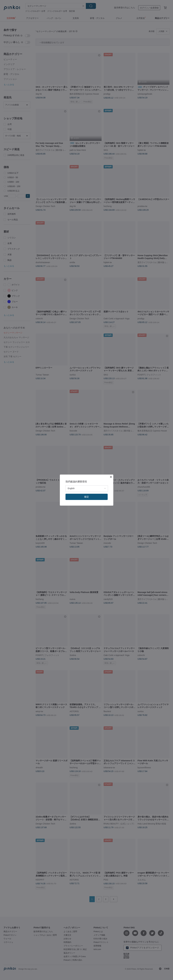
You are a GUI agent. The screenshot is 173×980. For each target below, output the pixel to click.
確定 (87, 497)
